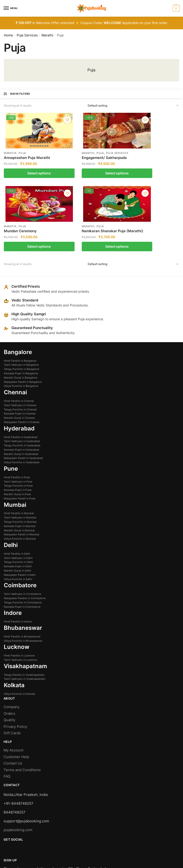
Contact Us (13, 699)
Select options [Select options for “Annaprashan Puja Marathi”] (23, 182)
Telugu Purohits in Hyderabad (22, 381)
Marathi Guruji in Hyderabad (21, 390)
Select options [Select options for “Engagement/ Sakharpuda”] (69, 182)
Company (12, 643)
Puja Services (27, 35)
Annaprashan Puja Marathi (20, 160)
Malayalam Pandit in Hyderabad (23, 394)
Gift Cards (12, 669)
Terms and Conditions (22, 705)
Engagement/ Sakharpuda (61, 164)
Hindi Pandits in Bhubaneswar (22, 572)
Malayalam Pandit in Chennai (22, 358)
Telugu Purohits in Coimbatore (23, 538)
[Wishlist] (35, 120)
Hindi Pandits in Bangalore (20, 296)
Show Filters (17, 94)
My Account (13, 686)
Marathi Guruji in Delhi (18, 506)
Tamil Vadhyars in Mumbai (20, 453)
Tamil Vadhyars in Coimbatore (22, 530)
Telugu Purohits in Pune (18, 421)
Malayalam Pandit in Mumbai (22, 470)
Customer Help (17, 692)
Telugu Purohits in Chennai (20, 345)
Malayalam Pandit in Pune (20, 434)
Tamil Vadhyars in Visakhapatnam (25, 615)
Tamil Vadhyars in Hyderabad (22, 377)
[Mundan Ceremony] (114, 131)
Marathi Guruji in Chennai (19, 354)
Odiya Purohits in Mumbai (20, 474)
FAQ (7, 712)
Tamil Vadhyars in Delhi (18, 493)
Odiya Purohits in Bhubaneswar (23, 576)
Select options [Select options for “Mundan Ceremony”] (114, 182)
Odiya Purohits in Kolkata (19, 630)
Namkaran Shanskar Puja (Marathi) (158, 160)
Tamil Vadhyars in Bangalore (21, 301)
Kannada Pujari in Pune (18, 426)
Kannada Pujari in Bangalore (21, 309)
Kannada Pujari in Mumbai (20, 462)
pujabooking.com (18, 766)
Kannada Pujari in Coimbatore (22, 542)
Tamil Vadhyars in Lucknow (20, 596)
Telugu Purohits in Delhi (18, 498)
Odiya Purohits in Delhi (18, 515)
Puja (23, 153)
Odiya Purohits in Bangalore (21, 322)
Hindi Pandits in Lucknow (19, 591)
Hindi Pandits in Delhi (17, 489)
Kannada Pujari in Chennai (20, 349)
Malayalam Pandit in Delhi (20, 510)
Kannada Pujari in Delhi (18, 502)
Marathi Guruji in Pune (17, 430)
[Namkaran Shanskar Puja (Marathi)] (160, 131)
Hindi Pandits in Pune (17, 413)
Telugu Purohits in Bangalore (21, 305)
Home (8, 35)
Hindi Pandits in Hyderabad (21, 373)
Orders (9, 649)
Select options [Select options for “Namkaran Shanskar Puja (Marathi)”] (160, 182)
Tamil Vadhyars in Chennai (20, 341)
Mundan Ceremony (112, 158)
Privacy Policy (15, 662)
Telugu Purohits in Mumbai (20, 458)
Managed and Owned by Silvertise (32, 845)
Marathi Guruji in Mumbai (19, 466)
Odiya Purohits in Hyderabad (22, 398)
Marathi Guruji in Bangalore (20, 313)
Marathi (47, 35)
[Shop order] (134, 106)
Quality (9, 656)
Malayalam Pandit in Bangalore (23, 317)
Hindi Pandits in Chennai (19, 337)
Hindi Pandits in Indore (18, 557)
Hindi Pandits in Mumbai (19, 449)
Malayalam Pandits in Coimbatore (25, 534)
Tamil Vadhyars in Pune (18, 417)
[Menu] (11, 8)
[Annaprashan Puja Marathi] (23, 131)
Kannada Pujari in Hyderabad (21, 385)
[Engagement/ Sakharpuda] (69, 131)
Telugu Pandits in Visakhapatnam (24, 610)
